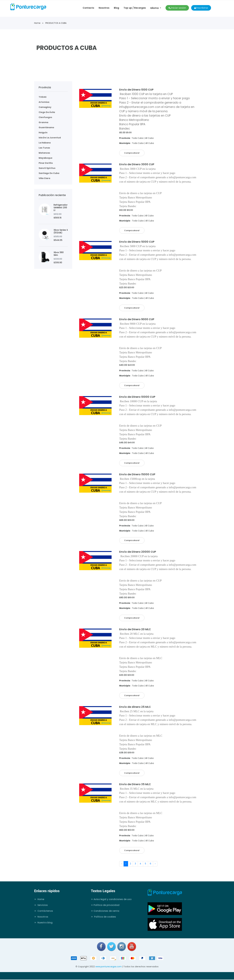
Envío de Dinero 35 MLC (135, 785)
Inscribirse (201, 8)
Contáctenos (44, 911)
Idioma (155, 8)
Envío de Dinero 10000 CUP (137, 397)
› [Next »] (155, 864)
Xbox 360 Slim (59, 254)
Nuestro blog (43, 923)
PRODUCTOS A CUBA (56, 23)
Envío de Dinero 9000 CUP (137, 319)
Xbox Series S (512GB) (61, 231)
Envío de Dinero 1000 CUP (136, 90)
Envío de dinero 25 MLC (135, 707)
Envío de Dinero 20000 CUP (138, 552)
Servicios (41, 906)
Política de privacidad (105, 906)
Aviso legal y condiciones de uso (111, 900)
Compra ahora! (132, 153)
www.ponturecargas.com (108, 967)
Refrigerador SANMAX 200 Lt (61, 208)
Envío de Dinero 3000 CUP (137, 164)
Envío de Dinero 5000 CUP (137, 242)
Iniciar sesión (177, 8)
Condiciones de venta (105, 911)
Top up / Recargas (135, 8)
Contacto (88, 8)
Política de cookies (103, 917)
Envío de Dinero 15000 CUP (137, 474)
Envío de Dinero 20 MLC (135, 630)
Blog (116, 8)
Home (39, 23)
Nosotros (104, 8)
